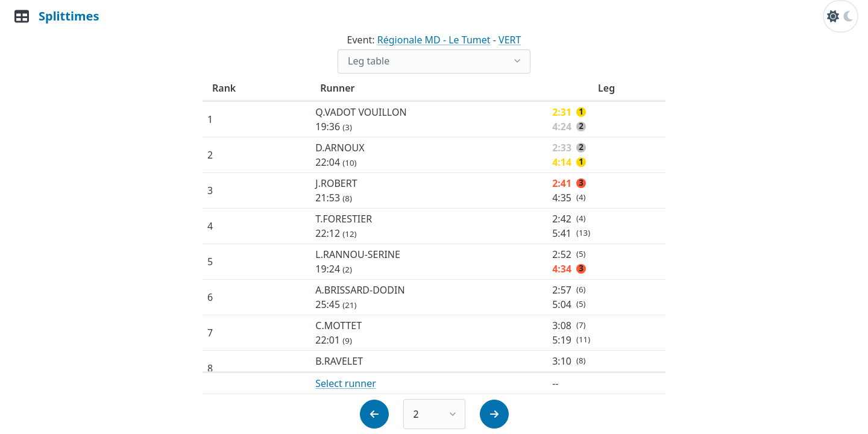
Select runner (345, 383)
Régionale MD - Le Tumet (434, 40)
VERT (510, 40)
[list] (434, 61)
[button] (374, 414)
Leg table (369, 61)
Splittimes (69, 16)
